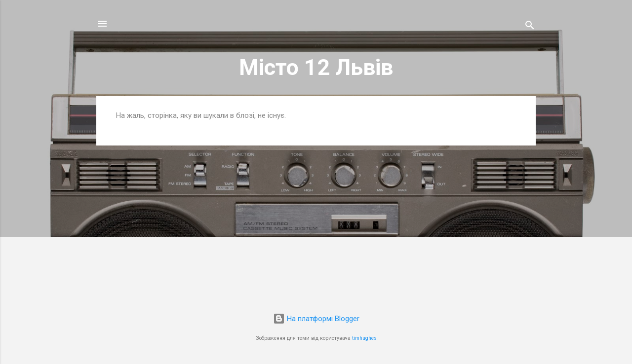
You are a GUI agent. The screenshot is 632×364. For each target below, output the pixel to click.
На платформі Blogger (316, 319)
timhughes (364, 338)
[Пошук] (530, 27)
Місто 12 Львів (316, 67)
